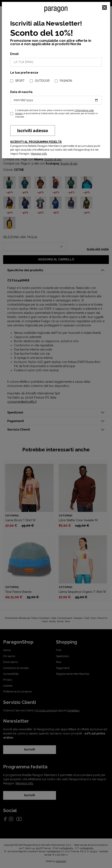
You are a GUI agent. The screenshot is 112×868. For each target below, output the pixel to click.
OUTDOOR (42, 81)
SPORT (20, 81)
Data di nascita (21, 92)
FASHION (66, 81)
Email (14, 54)
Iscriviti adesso (33, 131)
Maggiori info (39, 154)
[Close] (105, 7)
